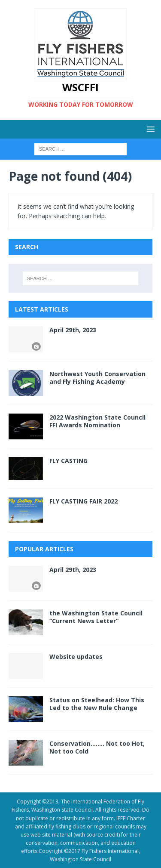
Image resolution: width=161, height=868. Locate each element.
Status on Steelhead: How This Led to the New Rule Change (97, 704)
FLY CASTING (68, 461)
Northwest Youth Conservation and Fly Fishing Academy (97, 378)
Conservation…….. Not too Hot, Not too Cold (97, 747)
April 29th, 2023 (73, 330)
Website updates (76, 656)
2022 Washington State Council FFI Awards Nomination (97, 421)
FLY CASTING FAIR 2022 (84, 501)
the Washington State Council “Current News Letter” (96, 617)
